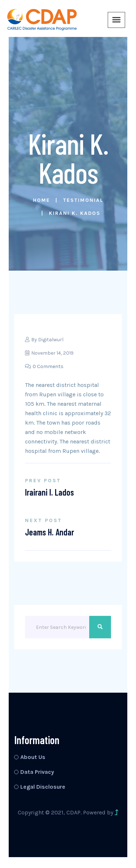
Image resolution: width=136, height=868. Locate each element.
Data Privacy (37, 772)
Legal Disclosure (43, 787)
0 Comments (44, 366)
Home (42, 200)
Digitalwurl (51, 340)
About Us (33, 757)
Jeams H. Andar (50, 532)
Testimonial (83, 200)
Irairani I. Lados (50, 492)
